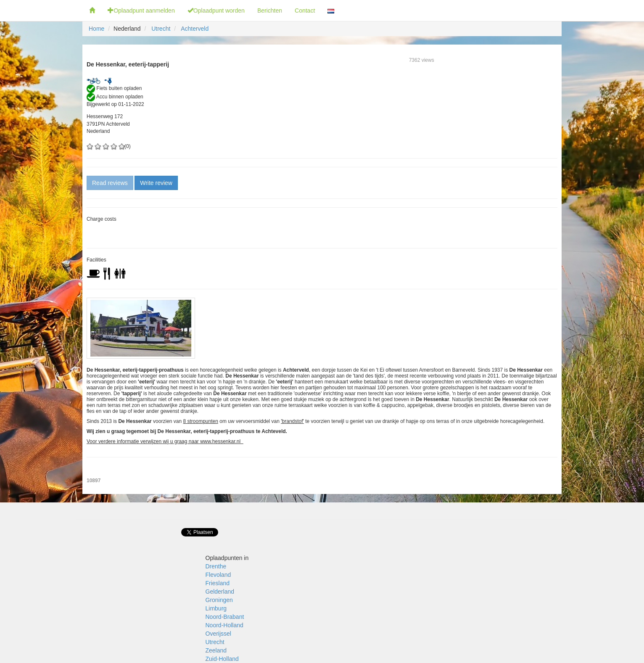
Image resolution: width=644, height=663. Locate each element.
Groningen (219, 600)
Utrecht (161, 29)
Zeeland (216, 650)
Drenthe (216, 566)
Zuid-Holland (222, 659)
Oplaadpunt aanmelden (141, 11)
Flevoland (218, 575)
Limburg (216, 608)
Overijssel (218, 634)
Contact (305, 11)
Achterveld (195, 29)
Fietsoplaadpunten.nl (41, 11)
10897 (94, 481)
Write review (156, 183)
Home (96, 29)
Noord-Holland (224, 625)
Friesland (218, 583)
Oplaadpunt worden (216, 11)
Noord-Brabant (225, 617)
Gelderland (220, 592)
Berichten (270, 11)
